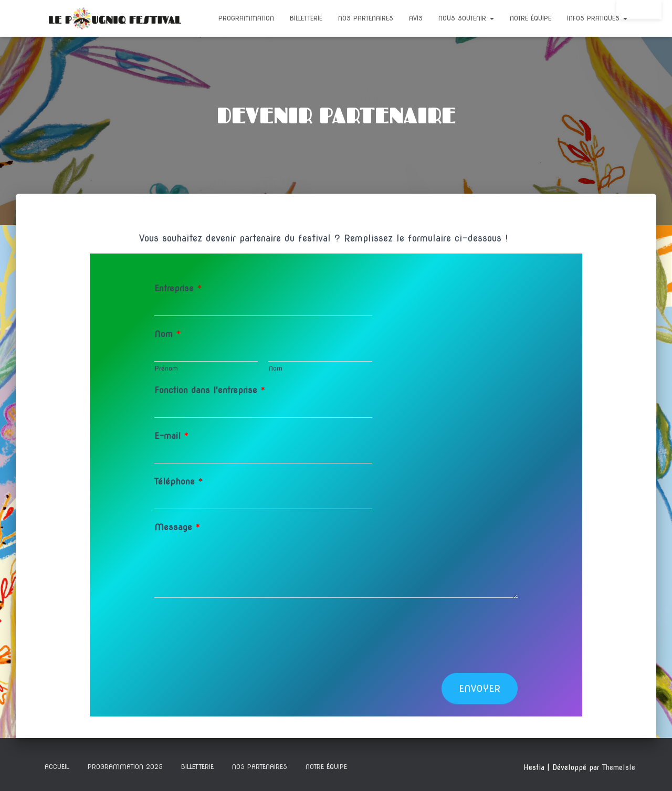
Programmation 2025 (125, 767)
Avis (416, 18)
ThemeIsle (619, 767)
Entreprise (178, 288)
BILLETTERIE (306, 18)
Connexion (639, 9)
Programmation (246, 18)
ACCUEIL (57, 767)
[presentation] (234, 656)
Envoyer (480, 688)
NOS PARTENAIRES (366, 18)
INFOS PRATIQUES (597, 18)
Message (177, 527)
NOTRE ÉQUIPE (531, 18)
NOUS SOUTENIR (466, 18)
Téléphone (179, 482)
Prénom (166, 368)
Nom (168, 334)
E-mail (172, 436)
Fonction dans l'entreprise (210, 390)
